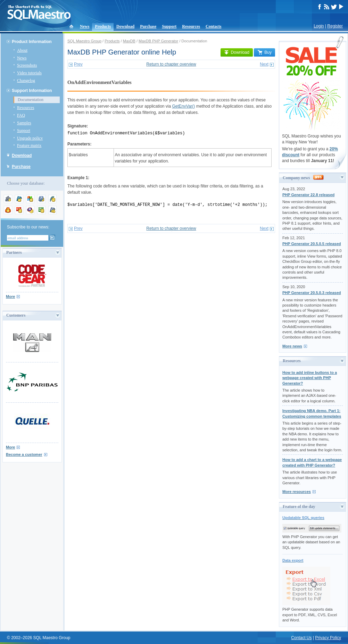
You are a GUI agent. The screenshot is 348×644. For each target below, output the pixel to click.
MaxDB (129, 41)
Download (125, 26)
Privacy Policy (328, 638)
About (22, 50)
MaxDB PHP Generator (158, 41)
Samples (24, 123)
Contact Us (301, 638)
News (85, 26)
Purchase (148, 26)
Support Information (32, 91)
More (10, 296)
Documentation (31, 100)
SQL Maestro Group (84, 41)
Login (319, 26)
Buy (264, 52)
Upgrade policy (30, 138)
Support (169, 26)
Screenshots (27, 65)
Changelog (26, 81)
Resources (191, 26)
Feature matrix (29, 145)
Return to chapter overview (171, 64)
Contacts (213, 26)
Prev (78, 64)
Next (264, 64)
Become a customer (24, 454)
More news (292, 346)
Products (103, 26)
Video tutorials (29, 73)
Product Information (32, 42)
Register (335, 26)
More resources (297, 492)
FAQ (21, 115)
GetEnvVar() (184, 106)
